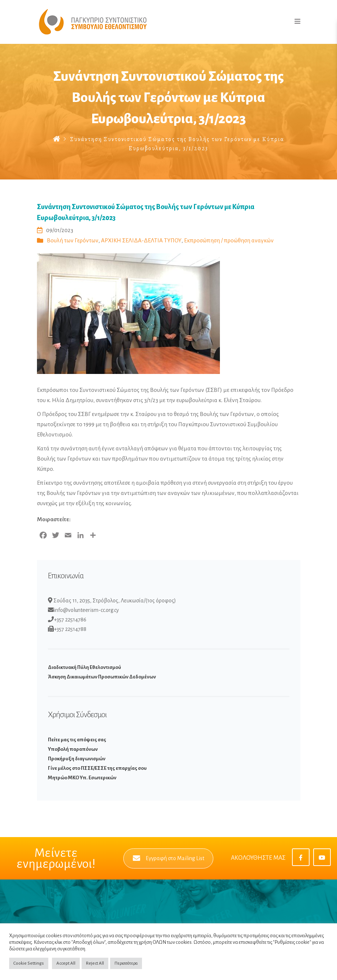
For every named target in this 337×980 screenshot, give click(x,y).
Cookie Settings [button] (29, 963)
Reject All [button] (95, 963)
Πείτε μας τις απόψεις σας (77, 740)
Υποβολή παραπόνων (73, 749)
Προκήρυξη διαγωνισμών (77, 759)
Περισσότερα (126, 963)
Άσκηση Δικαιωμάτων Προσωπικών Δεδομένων (102, 677)
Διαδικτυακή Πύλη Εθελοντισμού (85, 667)
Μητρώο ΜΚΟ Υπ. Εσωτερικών (82, 778)
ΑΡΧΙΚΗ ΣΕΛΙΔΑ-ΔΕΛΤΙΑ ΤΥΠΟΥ (141, 240)
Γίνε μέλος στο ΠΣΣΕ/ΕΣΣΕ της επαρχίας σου (97, 768)
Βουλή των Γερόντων (73, 240)
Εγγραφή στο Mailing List (168, 858)
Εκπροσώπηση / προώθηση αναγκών (229, 240)
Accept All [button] (66, 963)
